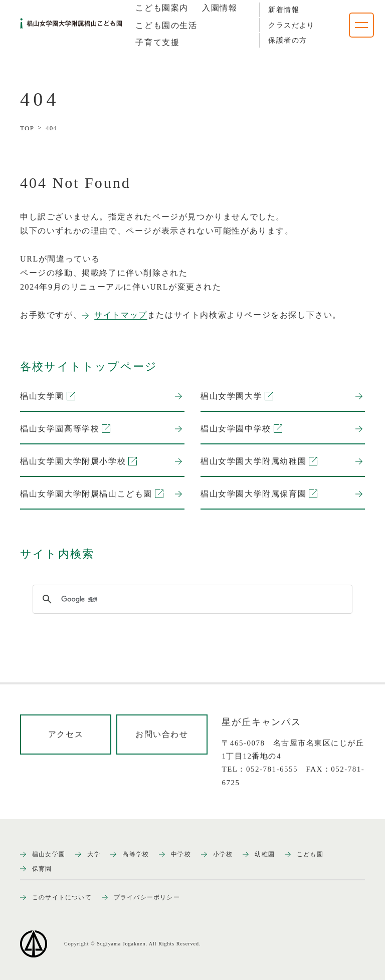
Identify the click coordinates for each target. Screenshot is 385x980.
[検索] (191, 599)
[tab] (162, 8)
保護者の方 (287, 40)
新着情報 (284, 10)
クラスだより (291, 25)
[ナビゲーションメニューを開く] (361, 25)
